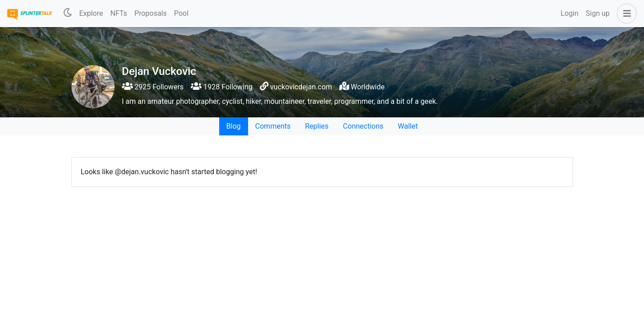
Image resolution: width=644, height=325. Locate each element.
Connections (363, 126)
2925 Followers (153, 87)
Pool (181, 13)
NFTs (119, 13)
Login (570, 13)
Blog (234, 126)
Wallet (408, 126)
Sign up (598, 13)
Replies (317, 126)
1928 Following (221, 87)
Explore (91, 13)
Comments (273, 126)
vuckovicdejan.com (301, 87)
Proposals (150, 13)
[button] (625, 14)
